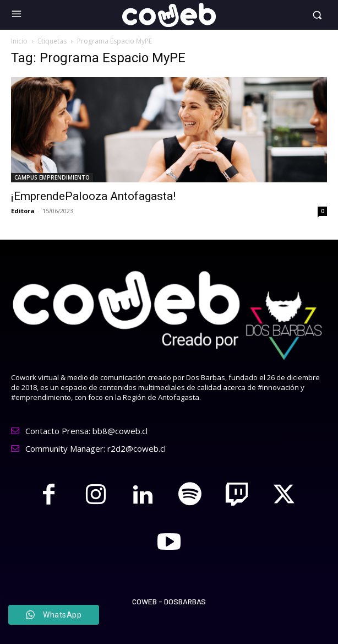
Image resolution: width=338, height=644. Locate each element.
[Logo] (169, 15)
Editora (23, 211)
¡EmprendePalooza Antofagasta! (93, 196)
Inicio (19, 41)
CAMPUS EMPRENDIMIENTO (52, 177)
